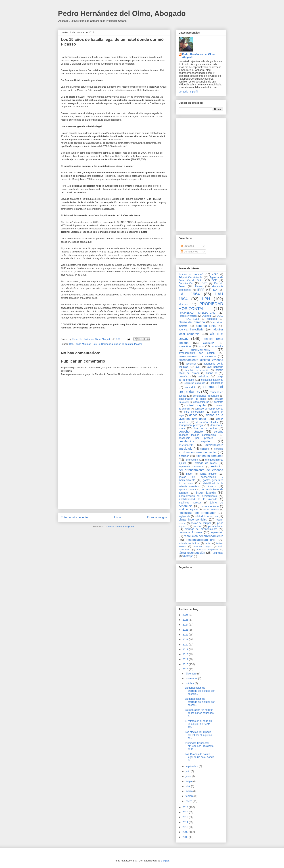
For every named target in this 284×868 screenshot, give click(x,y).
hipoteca (212, 486)
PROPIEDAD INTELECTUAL (197, 313)
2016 (186, 664)
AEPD (215, 274)
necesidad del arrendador (197, 513)
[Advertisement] (114, 483)
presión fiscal (216, 526)
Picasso (138, 344)
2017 (186, 659)
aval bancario (215, 367)
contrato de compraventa (209, 409)
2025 (186, 620)
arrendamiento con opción (197, 353)
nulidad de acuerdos (206, 516)
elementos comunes (210, 456)
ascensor (191, 364)
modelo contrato (211, 510)
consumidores (201, 402)
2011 (186, 822)
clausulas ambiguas (195, 383)
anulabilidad (185, 346)
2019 (186, 649)
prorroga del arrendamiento (201, 529)
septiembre (192, 766)
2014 (186, 807)
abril (188, 786)
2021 (186, 639)
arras (201, 346)
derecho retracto (191, 432)
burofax (184, 376)
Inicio (117, 517)
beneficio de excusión (197, 370)
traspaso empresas (208, 550)
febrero (190, 796)
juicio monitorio (210, 506)
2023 (186, 630)
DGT (204, 283)
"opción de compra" (191, 274)
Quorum (206, 316)
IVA (215, 290)
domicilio (219, 449)
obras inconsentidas (193, 520)
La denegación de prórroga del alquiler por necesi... (200, 702)
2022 (186, 635)
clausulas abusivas (212, 380)
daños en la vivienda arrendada (201, 417)
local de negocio (188, 509)
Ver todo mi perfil (188, 92)
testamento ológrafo (202, 546)
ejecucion (184, 456)
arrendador (217, 346)
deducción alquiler (207, 422)
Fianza (199, 286)
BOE (214, 280)
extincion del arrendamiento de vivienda (201, 468)
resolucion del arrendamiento (203, 536)
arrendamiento (200, 350)
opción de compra (123, 344)
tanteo (208, 543)
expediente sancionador (191, 467)
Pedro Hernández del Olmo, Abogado (122, 13)
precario (198, 526)
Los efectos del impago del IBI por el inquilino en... (198, 735)
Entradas (187, 246)
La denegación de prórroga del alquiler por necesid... (200, 691)
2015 (186, 669)
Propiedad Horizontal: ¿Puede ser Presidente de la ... (199, 746)
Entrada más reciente (74, 517)
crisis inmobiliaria (194, 412)
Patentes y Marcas (188, 316)
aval (198, 367)
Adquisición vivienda (190, 277)
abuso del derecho (192, 322)
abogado (212, 319)
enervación (192, 460)
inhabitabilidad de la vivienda (198, 499)
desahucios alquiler (195, 441)
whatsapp (188, 556)
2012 (186, 817)
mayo (189, 781)
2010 (186, 827)
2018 (186, 654)
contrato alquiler (196, 405)
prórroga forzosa (190, 532)
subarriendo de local (189, 543)
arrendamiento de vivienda (197, 356)
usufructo (218, 553)
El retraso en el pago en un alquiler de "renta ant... (198, 724)
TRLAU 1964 (191, 319)
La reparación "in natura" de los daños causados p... (199, 713)
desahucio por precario (196, 438)
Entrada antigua (157, 517)
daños (193, 415)
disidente (205, 449)
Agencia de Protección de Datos (201, 279)
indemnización (206, 493)
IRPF (201, 290)
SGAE (220, 316)
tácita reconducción (192, 553)
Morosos (183, 304)
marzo (189, 791)
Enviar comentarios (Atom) (121, 527)
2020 (186, 645)
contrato (219, 402)
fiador (189, 474)
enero (189, 801)
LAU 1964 (189, 294)
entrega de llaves (206, 463)
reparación (217, 532)
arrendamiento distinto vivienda (201, 360)
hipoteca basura (187, 489)
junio (188, 776)
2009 (186, 832)
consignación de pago (192, 399)
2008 (186, 837)
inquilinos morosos (190, 503)
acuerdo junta (206, 326)
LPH (206, 299)
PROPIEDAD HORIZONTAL (201, 306)
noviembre (192, 678)
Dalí (71, 344)
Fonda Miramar (83, 344)
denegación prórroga (191, 425)
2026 (186, 615)
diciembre (191, 674)
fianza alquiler (208, 474)
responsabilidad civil (201, 540)
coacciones (217, 383)
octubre (190, 683)
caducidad (203, 377)
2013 (186, 812)
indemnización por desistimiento (198, 496)
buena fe (212, 373)
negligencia (184, 516)
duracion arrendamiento (199, 452)
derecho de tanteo (205, 428)
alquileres (209, 343)
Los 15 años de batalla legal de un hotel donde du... (200, 757)
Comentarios (189, 252)
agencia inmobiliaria (191, 330)
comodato (191, 387)
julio (188, 771)
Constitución (186, 283)
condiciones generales (206, 396)
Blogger (165, 861)
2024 (186, 625)
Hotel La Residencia (102, 344)
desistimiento (186, 445)
